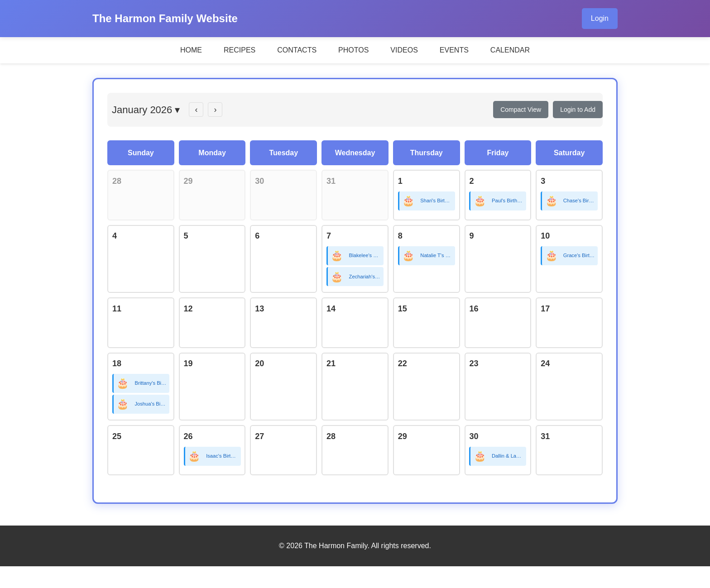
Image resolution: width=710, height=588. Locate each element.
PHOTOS (353, 50)
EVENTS (454, 50)
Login (600, 18)
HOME (191, 50)
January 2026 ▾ (146, 110)
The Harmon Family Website (165, 18)
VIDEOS (404, 50)
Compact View (521, 110)
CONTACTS (297, 50)
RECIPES (240, 50)
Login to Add (578, 110)
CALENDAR (510, 50)
